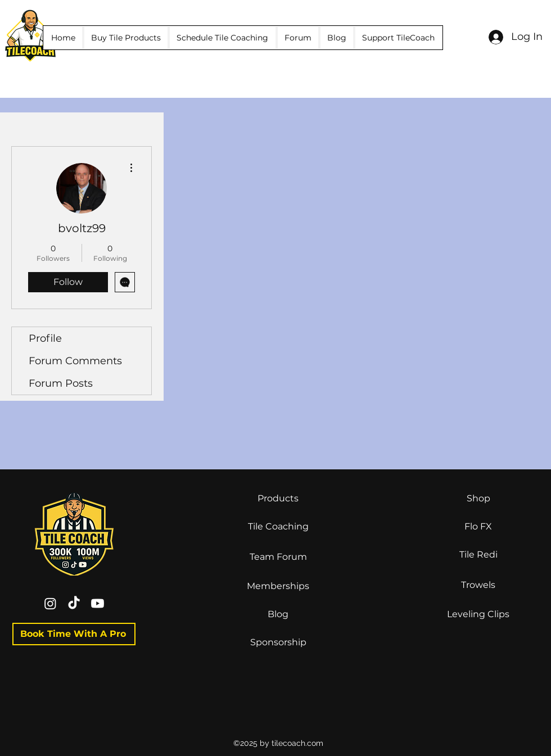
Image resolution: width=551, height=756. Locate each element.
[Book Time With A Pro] (74, 634)
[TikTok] (74, 603)
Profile (45, 338)
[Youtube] (98, 603)
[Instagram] (50, 603)
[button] (126, 38)
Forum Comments (75, 361)
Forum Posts (61, 383)
